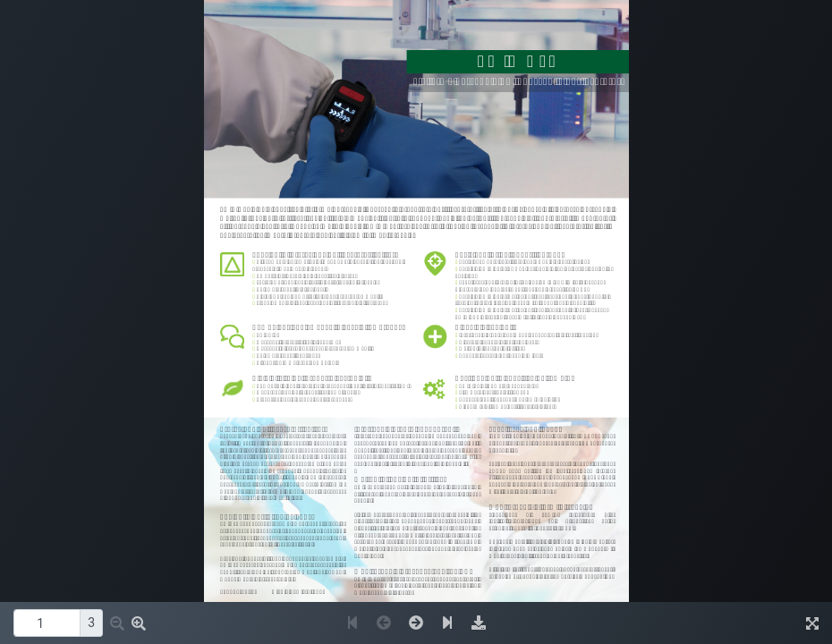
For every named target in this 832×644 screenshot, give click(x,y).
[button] (117, 623)
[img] (479, 623)
